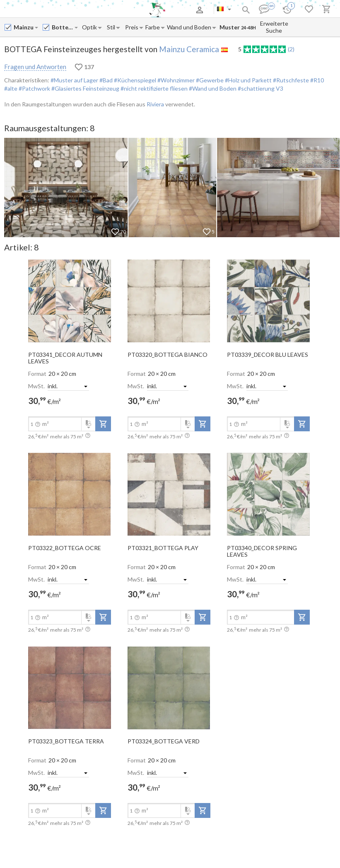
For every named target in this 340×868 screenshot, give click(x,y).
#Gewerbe (209, 80)
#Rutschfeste (290, 80)
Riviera (155, 104)
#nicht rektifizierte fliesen (153, 88)
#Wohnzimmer (175, 80)
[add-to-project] (103, 424)
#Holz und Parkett (248, 80)
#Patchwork (34, 88)
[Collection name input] (63, 27)
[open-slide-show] (70, 301)
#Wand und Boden (212, 88)
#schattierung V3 (260, 88)
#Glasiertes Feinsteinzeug (85, 88)
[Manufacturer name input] (24, 27)
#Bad (105, 80)
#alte (11, 88)
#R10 (316, 80)
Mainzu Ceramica (189, 49)
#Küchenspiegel (134, 80)
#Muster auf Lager (74, 80)
